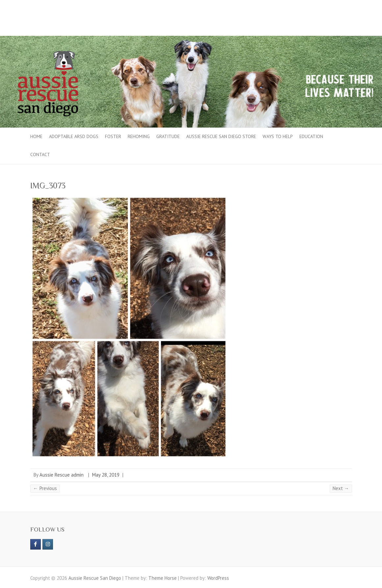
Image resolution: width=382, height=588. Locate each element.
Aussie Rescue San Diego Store (221, 136)
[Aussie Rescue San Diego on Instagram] (48, 544)
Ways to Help (278, 136)
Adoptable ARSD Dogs (74, 136)
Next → (341, 488)
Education (311, 136)
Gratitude (168, 136)
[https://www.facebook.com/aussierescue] (36, 544)
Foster (113, 136)
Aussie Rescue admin (62, 475)
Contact (40, 154)
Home (36, 136)
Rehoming (139, 136)
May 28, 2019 (106, 475)
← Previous (45, 488)
